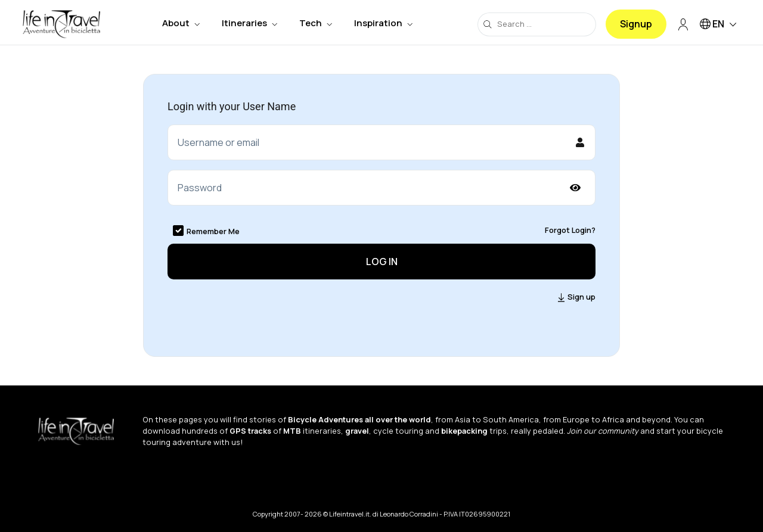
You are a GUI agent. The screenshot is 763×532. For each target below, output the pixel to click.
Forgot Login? (570, 230)
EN (720, 25)
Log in (382, 262)
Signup (636, 24)
